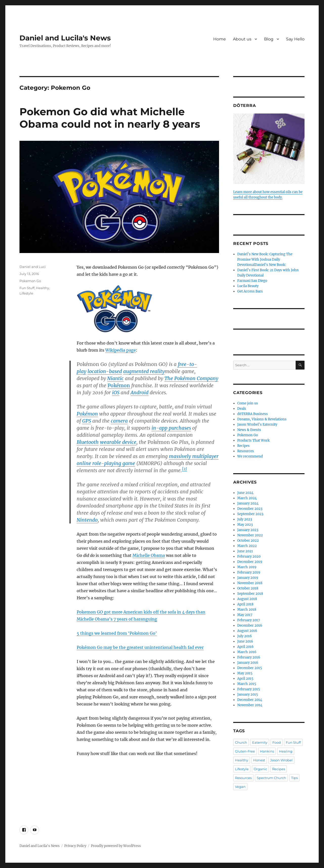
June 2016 (245, 641)
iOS (116, 393)
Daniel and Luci (33, 267)
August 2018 (247, 599)
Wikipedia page (121, 350)
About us (242, 39)
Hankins (267, 751)
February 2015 (249, 689)
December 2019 (250, 562)
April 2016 (245, 647)
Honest (259, 760)
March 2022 (247, 546)
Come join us (248, 403)
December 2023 (250, 509)
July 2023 (245, 519)
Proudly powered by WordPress (116, 846)
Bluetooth (88, 442)
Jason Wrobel (281, 760)
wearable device (118, 442)
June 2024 (245, 493)
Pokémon (119, 385)
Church (241, 742)
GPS (87, 421)
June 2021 (245, 551)
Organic (260, 769)
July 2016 (245, 636)
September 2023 (250, 514)
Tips (294, 778)
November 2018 (250, 583)
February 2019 (249, 572)
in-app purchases (171, 428)
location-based (105, 371)
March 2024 (247, 498)
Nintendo (87, 520)
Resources (246, 451)
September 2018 (250, 594)
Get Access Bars (250, 291)
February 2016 (249, 657)
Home (220, 39)
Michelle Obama (149, 555)
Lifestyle (26, 293)
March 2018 (247, 610)
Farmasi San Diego (252, 281)
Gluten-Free (245, 751)
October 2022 (248, 541)
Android (139, 393)
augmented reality (144, 371)
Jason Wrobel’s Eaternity (257, 425)
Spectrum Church (271, 778)
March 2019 (247, 567)
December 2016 (250, 625)
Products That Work (253, 440)
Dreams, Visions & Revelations (262, 419)
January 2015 (248, 694)
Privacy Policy (75, 846)
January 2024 (248, 503)
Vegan (240, 787)
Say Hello (295, 39)
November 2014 (250, 705)
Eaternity (260, 742)
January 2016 (248, 663)
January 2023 (248, 530)
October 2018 (248, 588)
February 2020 (249, 556)
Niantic (115, 378)
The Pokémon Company (191, 378)
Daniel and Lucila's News (65, 38)
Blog (269, 39)
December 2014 (250, 700)
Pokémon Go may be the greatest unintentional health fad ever (140, 647)
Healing (286, 751)
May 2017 (245, 615)
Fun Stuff (27, 288)
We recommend (250, 456)
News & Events (249, 430)
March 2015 (247, 684)
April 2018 (245, 604)
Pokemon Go (30, 281)
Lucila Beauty (248, 286)
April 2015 (245, 679)
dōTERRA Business (253, 414)
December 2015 (250, 668)
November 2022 (250, 535)
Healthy (42, 288)
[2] (184, 469)
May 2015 (245, 673)
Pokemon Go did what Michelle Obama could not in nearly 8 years (110, 118)
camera (119, 421)
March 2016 (247, 652)
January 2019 (248, 578)
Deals (242, 409)
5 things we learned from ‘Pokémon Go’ (117, 633)
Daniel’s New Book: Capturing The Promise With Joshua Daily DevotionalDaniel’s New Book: (265, 259)
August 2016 (247, 631)
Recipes (243, 446)
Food (277, 742)
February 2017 (249, 620)
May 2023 (245, 525)
